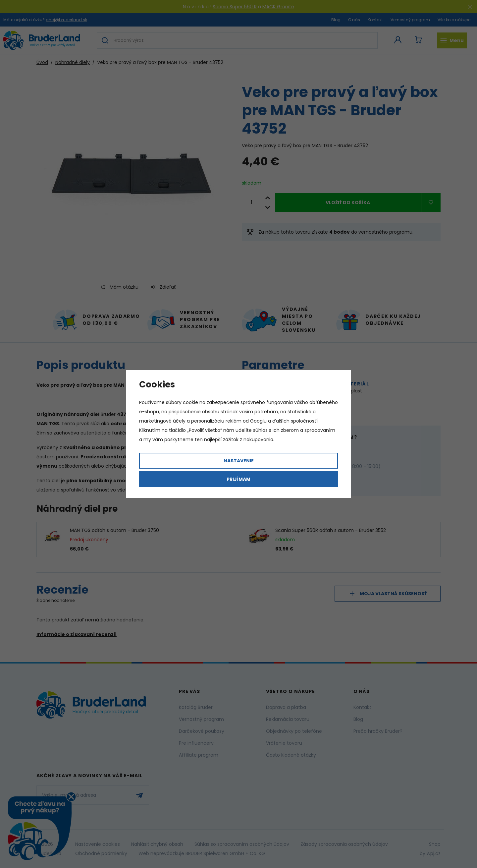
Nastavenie (239, 461)
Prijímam (238, 479)
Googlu (258, 421)
